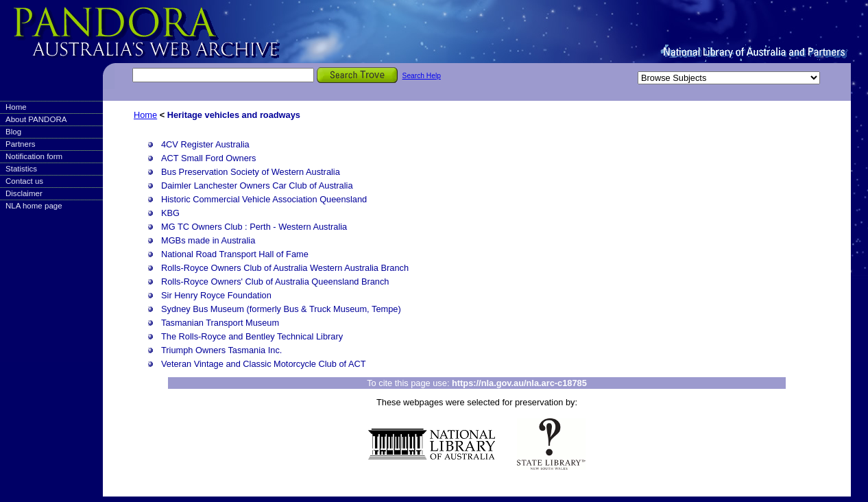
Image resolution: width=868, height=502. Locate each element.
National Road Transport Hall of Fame (235, 254)
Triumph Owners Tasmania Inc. (221, 350)
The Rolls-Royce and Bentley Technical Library (252, 336)
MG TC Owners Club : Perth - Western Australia (254, 227)
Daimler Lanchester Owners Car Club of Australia (257, 186)
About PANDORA (36, 119)
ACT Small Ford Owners (208, 158)
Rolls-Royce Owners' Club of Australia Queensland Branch (275, 282)
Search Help (422, 76)
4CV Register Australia (205, 144)
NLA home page (34, 206)
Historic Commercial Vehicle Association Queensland (264, 199)
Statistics (21, 169)
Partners (21, 144)
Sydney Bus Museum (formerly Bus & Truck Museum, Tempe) (281, 309)
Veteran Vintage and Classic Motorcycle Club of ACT (264, 364)
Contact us (24, 181)
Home (16, 107)
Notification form (34, 156)
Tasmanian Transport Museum (220, 323)
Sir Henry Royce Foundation (216, 295)
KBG (170, 213)
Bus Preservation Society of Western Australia (251, 172)
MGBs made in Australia (208, 240)
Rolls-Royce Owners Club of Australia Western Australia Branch (285, 268)
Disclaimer (24, 193)
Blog (13, 132)
